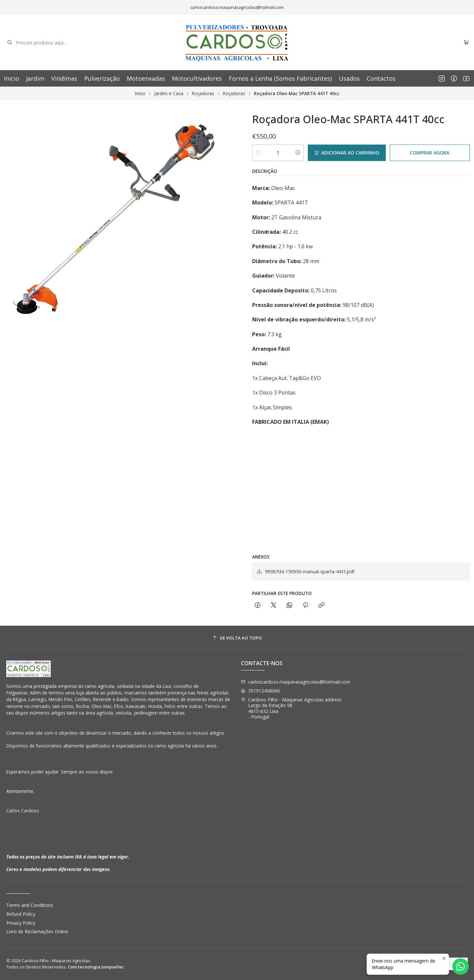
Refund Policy (21, 914)
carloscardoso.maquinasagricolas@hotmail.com (296, 682)
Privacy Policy (21, 923)
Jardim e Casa (169, 94)
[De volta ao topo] (237, 638)
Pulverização (102, 78)
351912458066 (260, 691)
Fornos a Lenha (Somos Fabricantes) (280, 78)
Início (140, 94)
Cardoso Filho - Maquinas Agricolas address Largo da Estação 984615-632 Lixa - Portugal (291, 708)
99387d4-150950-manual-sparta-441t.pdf (305, 572)
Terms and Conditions (30, 905)
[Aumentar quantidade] (298, 153)
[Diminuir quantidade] (258, 153)
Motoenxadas (146, 78)
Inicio (12, 78)
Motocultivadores (197, 78)
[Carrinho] (466, 43)
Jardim (35, 78)
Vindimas (64, 78)
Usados (349, 78)
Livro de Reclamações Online (37, 931)
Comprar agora (430, 153)
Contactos (381, 78)
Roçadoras (203, 94)
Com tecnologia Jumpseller (96, 967)
